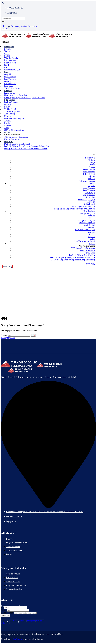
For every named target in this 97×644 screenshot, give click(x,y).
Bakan (7, 53)
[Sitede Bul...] (14, 19)
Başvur (7, 132)
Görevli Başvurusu (12, 135)
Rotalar (7, 123)
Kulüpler (8, 91)
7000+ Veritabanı (13, 547)
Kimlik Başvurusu (12, 139)
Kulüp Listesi (10, 93)
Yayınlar (8, 121)
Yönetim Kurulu (11, 58)
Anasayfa (48, 285)
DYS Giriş (90, 264)
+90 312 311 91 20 (15, 8)
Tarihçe (7, 51)
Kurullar (8, 67)
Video (7, 128)
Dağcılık (8, 74)
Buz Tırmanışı (10, 84)
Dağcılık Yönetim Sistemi (17, 543)
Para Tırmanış (10, 79)
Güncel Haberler (13, 581)
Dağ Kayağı (9, 81)
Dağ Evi (8, 65)
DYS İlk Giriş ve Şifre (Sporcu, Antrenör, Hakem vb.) (26, 146)
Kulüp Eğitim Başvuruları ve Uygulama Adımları (25, 98)
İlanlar (7, 107)
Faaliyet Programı (12, 102)
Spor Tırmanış (10, 77)
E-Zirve (9, 539)
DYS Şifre (9, 142)
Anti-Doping (9, 114)
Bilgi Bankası (10, 100)
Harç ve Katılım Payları (14, 118)
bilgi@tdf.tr (12, 13)
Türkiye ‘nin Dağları (13, 109)
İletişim (7, 49)
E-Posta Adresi (7, 613)
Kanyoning (9, 86)
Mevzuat (8, 116)
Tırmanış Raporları (12, 111)
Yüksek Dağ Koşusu (13, 88)
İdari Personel (10, 60)
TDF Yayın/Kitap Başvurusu (16, 137)
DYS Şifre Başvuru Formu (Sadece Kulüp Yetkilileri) (26, 149)
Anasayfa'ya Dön (8, 338)
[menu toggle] (5, 42)
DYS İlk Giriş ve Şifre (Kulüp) (17, 144)
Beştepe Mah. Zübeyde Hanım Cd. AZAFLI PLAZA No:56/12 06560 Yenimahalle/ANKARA (45, 512)
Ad (2, 607)
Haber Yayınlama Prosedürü (16, 95)
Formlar (8, 104)
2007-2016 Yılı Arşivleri (14, 130)
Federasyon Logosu (12, 70)
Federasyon (9, 47)
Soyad (4, 610)
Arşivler (8, 125)
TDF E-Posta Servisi (15, 550)
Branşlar (8, 72)
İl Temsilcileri (10, 63)
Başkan (7, 56)
